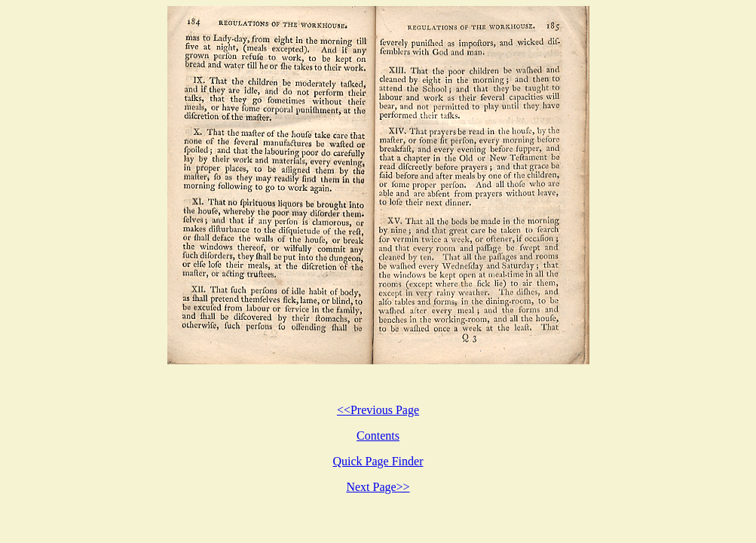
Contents (378, 436)
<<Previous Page (378, 410)
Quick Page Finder (378, 461)
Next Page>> (378, 487)
